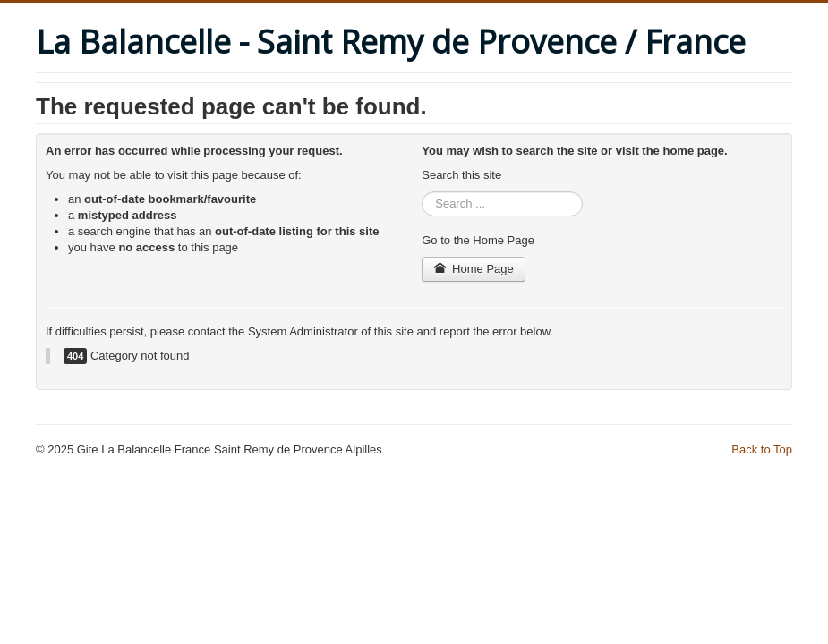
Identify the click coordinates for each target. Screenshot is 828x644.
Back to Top (762, 449)
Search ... (422, 192)
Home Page (474, 269)
